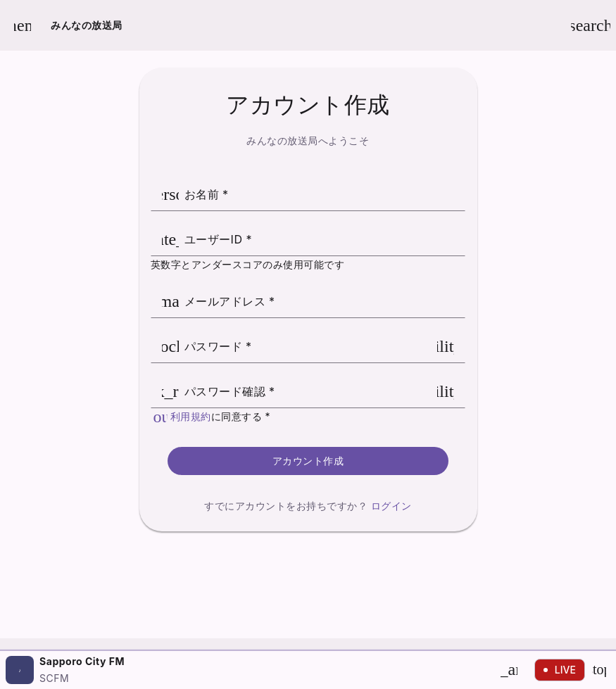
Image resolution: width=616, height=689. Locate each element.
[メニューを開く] (23, 25)
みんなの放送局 (87, 25)
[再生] (509, 670)
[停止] (599, 670)
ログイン (391, 506)
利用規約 (191, 416)
